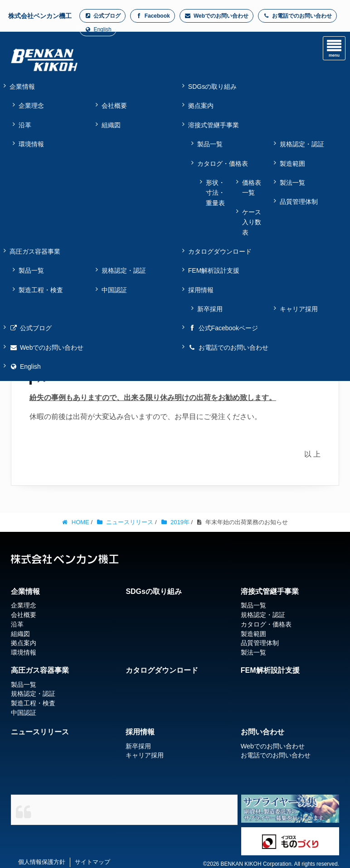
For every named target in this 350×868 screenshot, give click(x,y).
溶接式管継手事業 (270, 591)
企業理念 (31, 106)
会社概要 (114, 106)
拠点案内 (24, 643)
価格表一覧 (252, 188)
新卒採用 (210, 309)
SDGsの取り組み (154, 591)
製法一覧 (292, 183)
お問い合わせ (262, 732)
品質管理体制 (299, 202)
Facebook (152, 16)
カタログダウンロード (162, 670)
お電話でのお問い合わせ (297, 16)
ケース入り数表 (252, 222)
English (98, 29)
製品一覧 (210, 144)
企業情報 (25, 591)
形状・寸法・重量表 (215, 193)
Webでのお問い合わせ (216, 16)
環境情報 (31, 144)
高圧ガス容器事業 (40, 670)
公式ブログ (102, 16)
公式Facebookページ (223, 328)
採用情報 (140, 732)
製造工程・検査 (41, 290)
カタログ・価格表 (223, 164)
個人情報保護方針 (42, 862)
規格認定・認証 (302, 144)
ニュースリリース (40, 732)
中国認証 (114, 290)
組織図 (111, 125)
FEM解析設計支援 (270, 670)
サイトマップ (92, 862)
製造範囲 (292, 164)
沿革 (25, 125)
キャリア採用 (299, 309)
